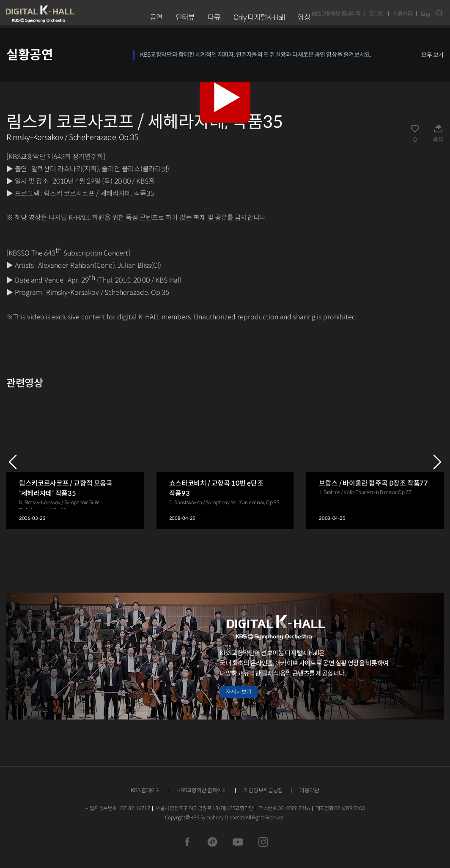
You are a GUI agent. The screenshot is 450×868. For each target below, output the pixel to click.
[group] (75, 462)
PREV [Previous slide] (13, 462)
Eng (425, 14)
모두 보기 (432, 55)
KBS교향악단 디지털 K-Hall (60, 14)
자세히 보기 (239, 692)
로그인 (376, 14)
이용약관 (309, 790)
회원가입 (402, 14)
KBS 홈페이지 (146, 790)
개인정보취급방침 (263, 790)
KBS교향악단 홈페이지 (336, 14)
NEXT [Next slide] (437, 462)
